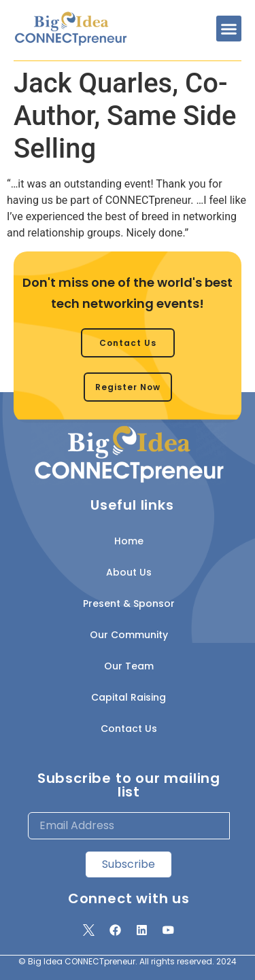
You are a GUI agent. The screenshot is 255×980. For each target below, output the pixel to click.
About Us (129, 572)
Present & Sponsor (129, 603)
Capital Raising (129, 697)
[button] (229, 29)
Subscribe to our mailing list (129, 785)
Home (129, 541)
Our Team (129, 666)
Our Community (129, 635)
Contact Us (129, 729)
